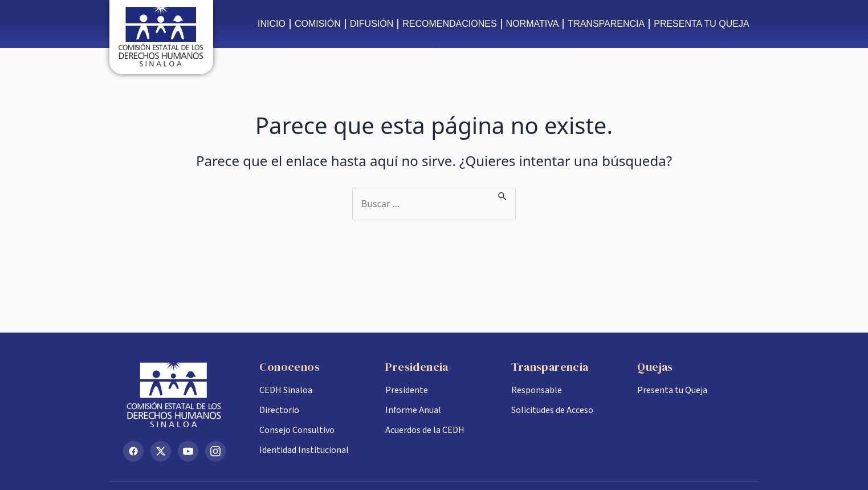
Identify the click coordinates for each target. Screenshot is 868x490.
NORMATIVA (533, 24)
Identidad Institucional (304, 450)
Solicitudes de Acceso (552, 410)
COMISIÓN (318, 24)
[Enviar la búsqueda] (504, 195)
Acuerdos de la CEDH (425, 430)
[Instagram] (215, 451)
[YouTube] (188, 451)
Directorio (279, 410)
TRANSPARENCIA (606, 24)
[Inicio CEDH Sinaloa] (182, 395)
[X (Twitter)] (161, 451)
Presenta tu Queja (672, 390)
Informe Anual (413, 410)
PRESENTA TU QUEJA (701, 24)
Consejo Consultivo (297, 430)
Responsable (537, 390)
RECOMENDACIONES (449, 24)
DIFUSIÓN (372, 24)
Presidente (407, 390)
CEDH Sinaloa (286, 390)
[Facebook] (133, 451)
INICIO (272, 24)
